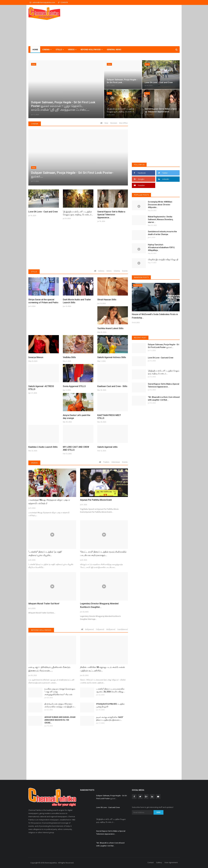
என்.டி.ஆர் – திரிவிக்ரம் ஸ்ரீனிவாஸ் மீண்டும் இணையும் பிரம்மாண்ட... (49, 669)
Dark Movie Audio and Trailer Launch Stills (77, 301)
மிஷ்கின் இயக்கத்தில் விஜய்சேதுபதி (163, 260)
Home (35, 49)
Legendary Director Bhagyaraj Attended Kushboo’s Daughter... (99, 605)
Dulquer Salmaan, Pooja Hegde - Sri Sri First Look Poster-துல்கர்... (164, 346)
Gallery (159, 862)
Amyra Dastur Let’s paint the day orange (77, 417)
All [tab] (101, 123)
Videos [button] (72, 49)
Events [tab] (125, 271)
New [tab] (106, 123)
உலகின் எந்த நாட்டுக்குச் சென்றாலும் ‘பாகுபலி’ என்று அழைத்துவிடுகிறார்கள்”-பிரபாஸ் (60, 692)
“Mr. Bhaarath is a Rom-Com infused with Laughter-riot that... (164, 398)
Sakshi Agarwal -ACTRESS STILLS (41, 388)
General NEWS (114, 49)
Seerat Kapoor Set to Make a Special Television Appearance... (111, 215)
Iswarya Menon (36, 357)
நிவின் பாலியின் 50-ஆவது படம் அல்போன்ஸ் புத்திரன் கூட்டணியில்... (102, 669)
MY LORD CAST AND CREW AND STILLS (76, 448)
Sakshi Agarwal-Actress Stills (112, 357)
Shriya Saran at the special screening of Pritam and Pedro (43, 301)
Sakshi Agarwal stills (107, 447)
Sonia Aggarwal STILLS (74, 386)
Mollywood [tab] (111, 629)
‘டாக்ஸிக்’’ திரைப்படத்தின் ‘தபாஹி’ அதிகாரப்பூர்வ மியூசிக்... (45, 554)
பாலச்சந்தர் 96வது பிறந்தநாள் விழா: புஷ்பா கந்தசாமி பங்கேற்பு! (49, 502)
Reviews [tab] (114, 123)
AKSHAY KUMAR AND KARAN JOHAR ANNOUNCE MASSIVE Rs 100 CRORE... (60, 720)
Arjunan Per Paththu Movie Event (96, 500)
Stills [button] (60, 49)
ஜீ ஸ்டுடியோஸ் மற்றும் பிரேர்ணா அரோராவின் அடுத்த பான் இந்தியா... (60, 705)
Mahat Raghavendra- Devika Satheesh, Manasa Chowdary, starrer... (161, 219)
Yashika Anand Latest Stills (110, 328)
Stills (34, 272)
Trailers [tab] (106, 462)
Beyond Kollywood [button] (92, 49)
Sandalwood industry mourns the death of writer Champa (162, 233)
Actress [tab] (101, 271)
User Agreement (171, 862)
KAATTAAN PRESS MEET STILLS (109, 417)
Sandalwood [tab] (123, 629)
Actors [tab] (109, 271)
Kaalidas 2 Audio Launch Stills (43, 447)
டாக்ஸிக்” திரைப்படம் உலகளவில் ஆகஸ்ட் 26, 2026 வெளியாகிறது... (110, 690)
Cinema (35, 124)
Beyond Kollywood (41, 630)
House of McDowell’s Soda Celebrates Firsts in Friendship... (155, 316)
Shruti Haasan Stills (107, 300)
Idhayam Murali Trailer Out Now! (44, 604)
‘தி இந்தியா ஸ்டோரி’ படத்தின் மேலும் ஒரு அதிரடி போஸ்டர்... (78, 213)
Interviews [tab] (116, 462)
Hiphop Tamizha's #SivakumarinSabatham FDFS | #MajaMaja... (161, 247)
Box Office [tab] (124, 123)
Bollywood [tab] (89, 629)
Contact (151, 862)
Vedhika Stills (69, 357)
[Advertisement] (131, 25)
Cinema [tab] (117, 271)
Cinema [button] (47, 49)
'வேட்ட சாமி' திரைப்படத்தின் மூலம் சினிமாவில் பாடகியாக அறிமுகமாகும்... (103, 554)
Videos (34, 463)
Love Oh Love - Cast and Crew (43, 212)
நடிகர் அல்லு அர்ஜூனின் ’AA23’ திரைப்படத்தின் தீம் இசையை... (110, 719)
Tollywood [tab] (100, 629)
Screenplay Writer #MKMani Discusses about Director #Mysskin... (160, 205)
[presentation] (170, 287)
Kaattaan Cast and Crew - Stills (112, 386)
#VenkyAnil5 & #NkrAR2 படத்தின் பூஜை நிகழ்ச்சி (110, 705)
